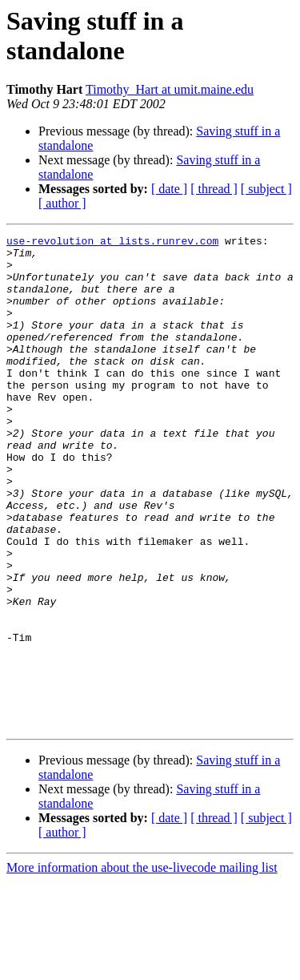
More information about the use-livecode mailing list (142, 966)
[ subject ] (266, 189)
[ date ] (169, 189)
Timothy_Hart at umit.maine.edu (170, 89)
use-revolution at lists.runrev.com (112, 243)
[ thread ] (214, 189)
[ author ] (62, 203)
